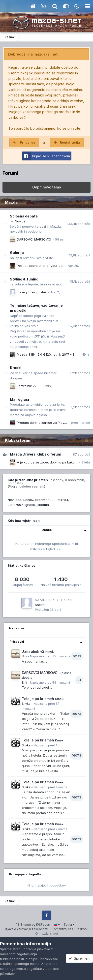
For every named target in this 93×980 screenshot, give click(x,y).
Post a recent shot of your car (40, 266)
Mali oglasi (19, 399)
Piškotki (83, 929)
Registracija (70, 142)
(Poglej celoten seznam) (26, 486)
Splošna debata (24, 216)
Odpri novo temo (47, 187)
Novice (20, 221)
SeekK (28, 500)
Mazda (11, 202)
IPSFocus (43, 925)
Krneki (16, 368)
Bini (24, 656)
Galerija (17, 253)
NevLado (15, 500)
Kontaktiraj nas (62, 929)
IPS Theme (23, 925)
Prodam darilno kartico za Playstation (46, 423)
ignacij (30, 505)
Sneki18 (41, 605)
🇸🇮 (57, 925)
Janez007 (15, 505)
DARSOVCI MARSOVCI (34, 239)
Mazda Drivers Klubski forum (36, 454)
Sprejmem (79, 958)
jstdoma (43, 505)
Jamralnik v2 (27, 386)
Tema (69, 925)
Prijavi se (28, 142)
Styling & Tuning (24, 279)
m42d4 (63, 500)
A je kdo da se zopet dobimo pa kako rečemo (52, 462)
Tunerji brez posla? (32, 292)
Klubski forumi (19, 440)
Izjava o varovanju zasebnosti (27, 929)
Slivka (26, 704)
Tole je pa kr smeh (38, 699)
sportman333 (45, 500)
